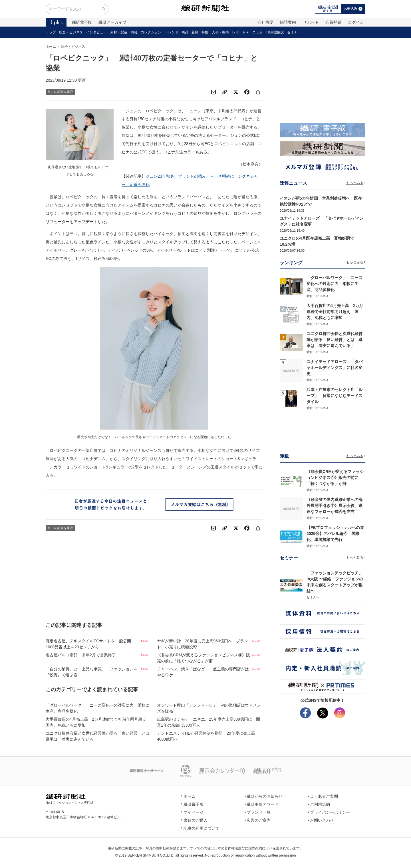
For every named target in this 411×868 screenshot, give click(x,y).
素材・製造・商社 (124, 32)
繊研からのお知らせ (264, 796)
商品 (185, 32)
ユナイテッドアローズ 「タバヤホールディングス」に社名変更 (335, 368)
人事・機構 (220, 32)
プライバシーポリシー (329, 812)
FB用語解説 (275, 32)
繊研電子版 (82, 22)
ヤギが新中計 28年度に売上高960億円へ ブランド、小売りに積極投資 (203, 644)
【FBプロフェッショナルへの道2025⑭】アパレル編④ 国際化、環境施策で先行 (335, 534)
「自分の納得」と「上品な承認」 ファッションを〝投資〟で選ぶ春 (92, 672)
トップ (51, 32)
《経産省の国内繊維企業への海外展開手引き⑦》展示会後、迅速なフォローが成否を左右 (335, 506)
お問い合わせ (321, 820)
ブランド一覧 (258, 812)
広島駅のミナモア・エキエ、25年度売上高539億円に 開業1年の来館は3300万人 (208, 722)
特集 (205, 32)
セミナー (294, 32)
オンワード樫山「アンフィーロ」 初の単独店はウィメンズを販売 (209, 708)
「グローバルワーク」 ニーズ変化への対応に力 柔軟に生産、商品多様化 (98, 708)
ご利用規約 (319, 804)
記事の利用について (200, 828)
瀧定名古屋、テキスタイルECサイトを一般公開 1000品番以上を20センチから (90, 644)
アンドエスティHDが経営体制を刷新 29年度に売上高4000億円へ (206, 736)
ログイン (356, 22)
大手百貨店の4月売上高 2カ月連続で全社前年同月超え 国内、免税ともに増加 (98, 722)
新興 (195, 32)
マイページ (192, 812)
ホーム (51, 47)
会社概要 (265, 22)
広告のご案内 (258, 820)
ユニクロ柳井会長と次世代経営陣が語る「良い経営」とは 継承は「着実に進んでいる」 (98, 736)
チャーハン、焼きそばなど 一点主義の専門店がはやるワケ (203, 672)
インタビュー (96, 32)
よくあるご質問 (323, 796)
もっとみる (356, 183)
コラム (257, 32)
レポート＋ (241, 32)
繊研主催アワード (262, 804)
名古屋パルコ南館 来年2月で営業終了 (81, 655)
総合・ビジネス (71, 32)
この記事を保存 (60, 92)
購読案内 (288, 22)
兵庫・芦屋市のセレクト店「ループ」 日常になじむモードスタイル (335, 396)
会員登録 (333, 22)
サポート (311, 22)
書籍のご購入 (194, 820)
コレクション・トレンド (160, 32)
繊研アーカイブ (112, 22)
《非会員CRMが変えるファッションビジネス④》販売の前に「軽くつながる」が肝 (204, 658)
